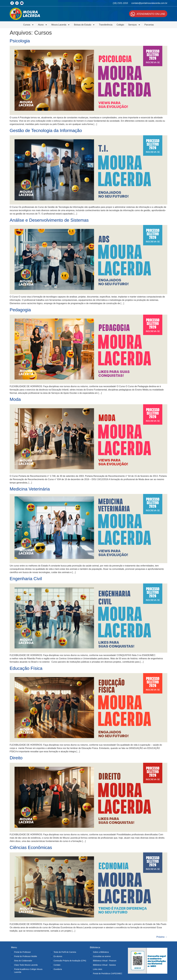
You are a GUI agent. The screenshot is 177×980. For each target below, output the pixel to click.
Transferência (106, 25)
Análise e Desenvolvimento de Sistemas (49, 220)
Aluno (43, 25)
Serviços (134, 25)
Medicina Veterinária (30, 489)
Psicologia (20, 41)
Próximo (162, 937)
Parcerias (149, 25)
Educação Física (26, 668)
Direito (16, 758)
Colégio (120, 25)
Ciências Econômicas (31, 847)
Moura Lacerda (61, 25)
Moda (15, 399)
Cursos (29, 25)
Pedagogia (20, 310)
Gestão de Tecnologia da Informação (46, 130)
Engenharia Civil (26, 579)
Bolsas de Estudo (84, 25)
